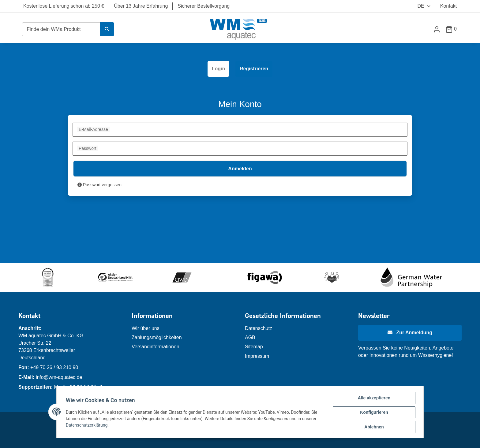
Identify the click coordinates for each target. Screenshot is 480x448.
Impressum (257, 356)
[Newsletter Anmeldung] (410, 333)
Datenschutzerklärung (87, 425)
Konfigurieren (373, 413)
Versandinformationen (156, 347)
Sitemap (254, 347)
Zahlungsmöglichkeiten (157, 337)
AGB (250, 337)
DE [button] (417, 6)
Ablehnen (373, 427)
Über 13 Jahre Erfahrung (141, 6)
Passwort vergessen (99, 185)
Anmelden (240, 169)
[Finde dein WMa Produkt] (61, 29)
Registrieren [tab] (254, 69)
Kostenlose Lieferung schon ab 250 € (64, 6)
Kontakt (448, 6)
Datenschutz (259, 328)
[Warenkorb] (454, 29)
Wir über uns (146, 328)
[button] (437, 29)
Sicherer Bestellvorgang (204, 6)
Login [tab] (219, 69)
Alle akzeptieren (374, 398)
